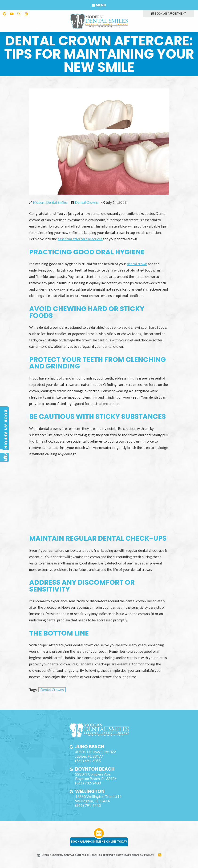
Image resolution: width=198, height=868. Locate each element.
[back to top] (160, 859)
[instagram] (26, 14)
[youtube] (12, 14)
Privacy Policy (143, 859)
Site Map (124, 859)
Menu (99, 5)
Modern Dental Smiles (50, 200)
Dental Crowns (87, 200)
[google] (4, 14)
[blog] (19, 14)
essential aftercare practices (80, 236)
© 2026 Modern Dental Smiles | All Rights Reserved (76, 859)
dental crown (137, 261)
